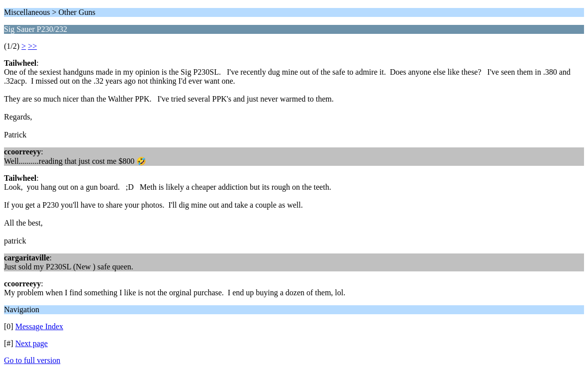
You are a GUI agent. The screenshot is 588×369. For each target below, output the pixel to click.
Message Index (39, 326)
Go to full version (32, 360)
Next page (32, 343)
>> (32, 46)
